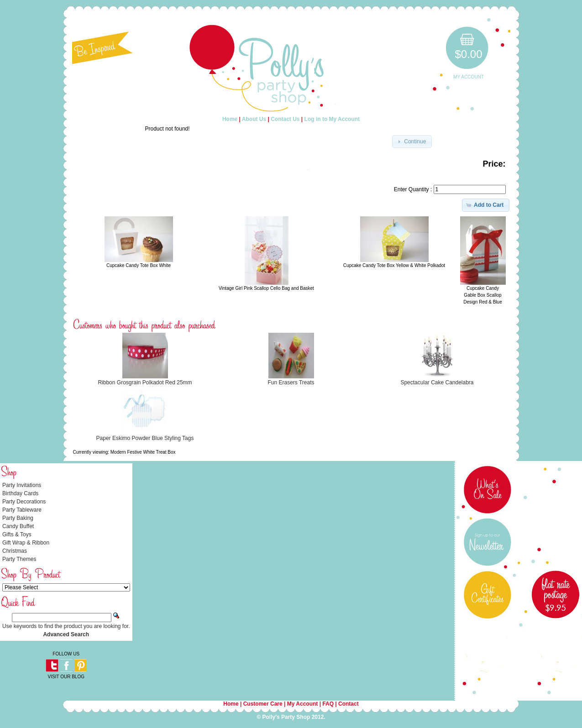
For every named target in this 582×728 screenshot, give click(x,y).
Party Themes (19, 559)
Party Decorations (24, 502)
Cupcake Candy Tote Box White (139, 265)
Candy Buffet (18, 526)
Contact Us (285, 119)
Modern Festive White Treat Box (143, 452)
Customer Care (263, 704)
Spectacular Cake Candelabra (437, 382)
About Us (254, 119)
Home (230, 119)
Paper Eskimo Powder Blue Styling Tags (145, 438)
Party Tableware (22, 510)
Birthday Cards (20, 493)
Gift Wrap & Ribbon (26, 543)
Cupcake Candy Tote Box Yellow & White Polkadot (394, 265)
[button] (412, 141)
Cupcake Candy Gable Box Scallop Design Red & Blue (483, 295)
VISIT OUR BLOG (66, 677)
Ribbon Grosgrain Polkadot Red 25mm (145, 382)
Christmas (15, 551)
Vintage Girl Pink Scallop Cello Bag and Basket (266, 288)
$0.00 (468, 54)
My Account (469, 77)
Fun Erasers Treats (291, 382)
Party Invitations (22, 485)
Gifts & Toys (17, 534)
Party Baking (18, 518)
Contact (349, 704)
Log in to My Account (332, 119)
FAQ (328, 704)
